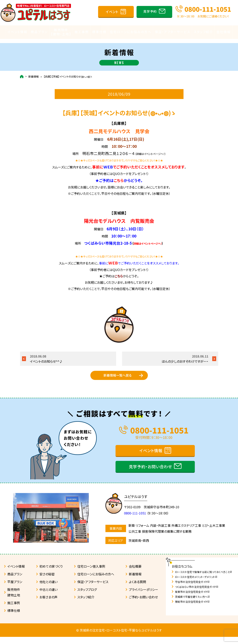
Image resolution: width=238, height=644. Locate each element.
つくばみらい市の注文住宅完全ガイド (197, 594)
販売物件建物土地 (14, 599)
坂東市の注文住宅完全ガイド (192, 599)
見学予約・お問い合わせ (150, 474)
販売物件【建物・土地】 (61, 32)
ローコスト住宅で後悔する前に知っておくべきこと (204, 579)
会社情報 (224, 32)
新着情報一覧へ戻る (118, 377)
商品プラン (39, 32)
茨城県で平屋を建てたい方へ (192, 604)
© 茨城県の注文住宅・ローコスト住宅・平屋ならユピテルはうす (119, 637)
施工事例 (82, 32)
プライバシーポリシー (143, 597)
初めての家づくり (51, 573)
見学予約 (150, 11)
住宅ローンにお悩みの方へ (131, 32)
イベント (112, 12)
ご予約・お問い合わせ (143, 604)
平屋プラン (15, 589)
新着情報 (33, 73)
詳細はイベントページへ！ (148, 240)
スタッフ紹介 (203, 32)
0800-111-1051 (208, 9)
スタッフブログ (87, 597)
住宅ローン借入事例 (91, 573)
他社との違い (49, 589)
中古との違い (49, 597)
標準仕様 (99, 32)
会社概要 (135, 573)
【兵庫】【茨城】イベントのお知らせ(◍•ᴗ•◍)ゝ (68, 73)
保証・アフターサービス (173, 32)
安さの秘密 (47, 581)
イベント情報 (17, 32)
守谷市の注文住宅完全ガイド (192, 589)
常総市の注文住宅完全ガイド (192, 609)
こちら (119, 176)
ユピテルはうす (138, 504)
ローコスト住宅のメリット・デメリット (196, 584)
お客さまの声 (48, 604)
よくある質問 (137, 589)
